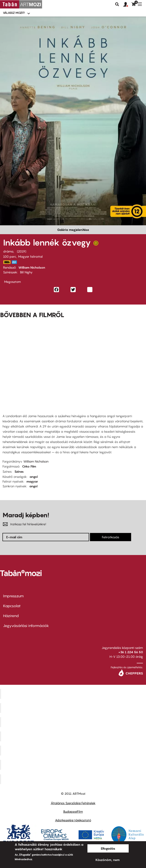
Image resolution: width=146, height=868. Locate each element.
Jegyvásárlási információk (26, 626)
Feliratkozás (111, 537)
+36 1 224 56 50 (131, 652)
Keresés (117, 4)
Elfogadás (108, 848)
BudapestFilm (73, 811)
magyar (32, 481)
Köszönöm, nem (108, 860)
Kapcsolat (12, 606)
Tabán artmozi (74, 765)
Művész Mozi (74, 722)
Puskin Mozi (74, 736)
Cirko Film (29, 466)
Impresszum (13, 596)
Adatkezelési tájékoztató (73, 820)
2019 (22, 251)
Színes (19, 471)
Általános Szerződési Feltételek (73, 803)
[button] (127, 5)
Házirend (11, 616)
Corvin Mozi (74, 694)
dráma (8, 251)
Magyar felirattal (30, 256)
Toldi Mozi (74, 779)
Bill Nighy (26, 272)
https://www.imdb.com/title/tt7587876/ (7, 262)
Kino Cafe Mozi (74, 708)
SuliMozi (74, 751)
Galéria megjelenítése (73, 230)
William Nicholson (32, 267)
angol (34, 477)
